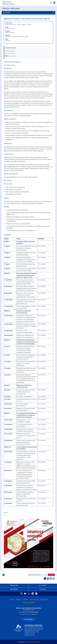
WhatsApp (54, 579)
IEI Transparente (29, 619)
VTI (29, 642)
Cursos (44, 586)
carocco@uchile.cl (12, 56)
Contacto (12, 600)
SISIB (26, 642)
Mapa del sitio (44, 600)
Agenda (15, 589)
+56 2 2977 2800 (25, 614)
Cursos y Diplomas (11, 9)
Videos (44, 589)
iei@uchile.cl (34, 614)
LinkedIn (51, 579)
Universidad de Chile (35, 642)
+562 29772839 (11, 53)
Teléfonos (19, 600)
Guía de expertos (34, 600)
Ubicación (26, 600)
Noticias (15, 586)
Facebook (48, 579)
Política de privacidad (29, 602)
